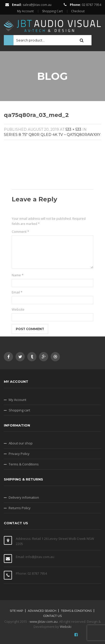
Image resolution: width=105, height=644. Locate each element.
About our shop (21, 443)
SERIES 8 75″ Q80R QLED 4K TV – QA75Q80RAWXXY (52, 135)
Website (18, 309)
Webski (66, 627)
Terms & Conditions (24, 464)
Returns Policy (20, 508)
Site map (16, 611)
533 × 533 (73, 129)
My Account (25, 11)
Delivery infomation (24, 497)
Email (17, 292)
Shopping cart (19, 410)
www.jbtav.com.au (44, 621)
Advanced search (42, 611)
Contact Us (52, 616)
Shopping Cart (52, 11)
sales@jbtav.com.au (37, 5)
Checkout (78, 11)
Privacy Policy (19, 454)
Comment (20, 232)
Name (18, 275)
